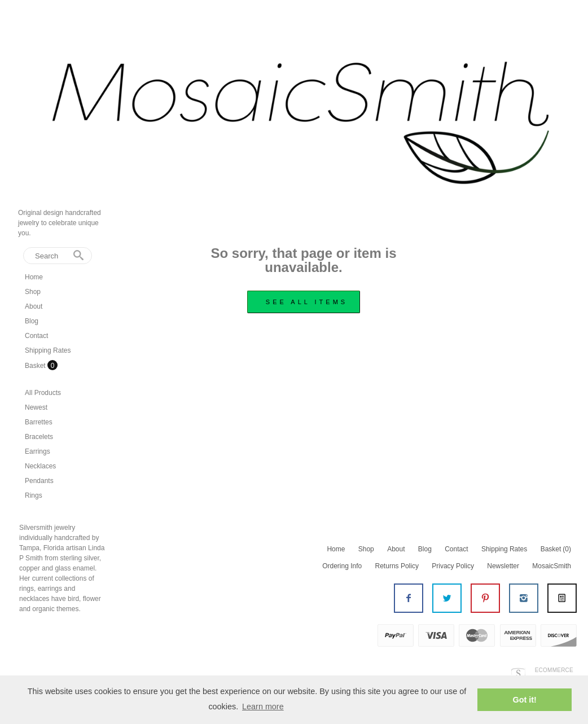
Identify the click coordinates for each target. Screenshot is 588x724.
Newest (36, 407)
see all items (307, 302)
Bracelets (39, 437)
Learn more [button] (263, 707)
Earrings (38, 451)
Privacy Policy (453, 566)
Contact (36, 336)
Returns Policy (397, 566)
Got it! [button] (525, 700)
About (34, 306)
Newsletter (503, 566)
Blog (32, 321)
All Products (43, 393)
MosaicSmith (552, 566)
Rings (34, 495)
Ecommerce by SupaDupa (553, 674)
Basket (36, 366)
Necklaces (40, 466)
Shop (33, 292)
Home (34, 277)
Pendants (39, 481)
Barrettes (39, 422)
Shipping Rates (48, 350)
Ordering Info (342, 566)
